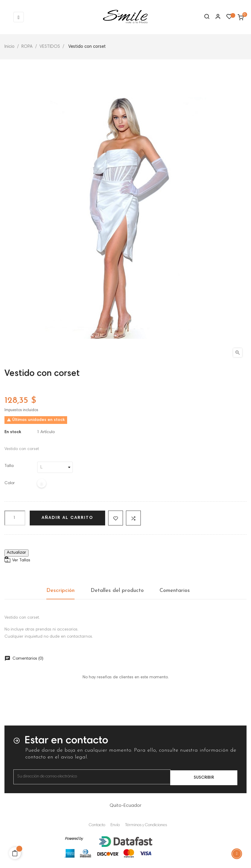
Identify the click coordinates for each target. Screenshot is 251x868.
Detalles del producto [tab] (117, 591)
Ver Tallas (21, 560)
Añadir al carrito (67, 518)
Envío (115, 825)
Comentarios (175, 591)
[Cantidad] (15, 518)
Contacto (97, 825)
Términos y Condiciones (146, 825)
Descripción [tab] (60, 591)
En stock (13, 432)
